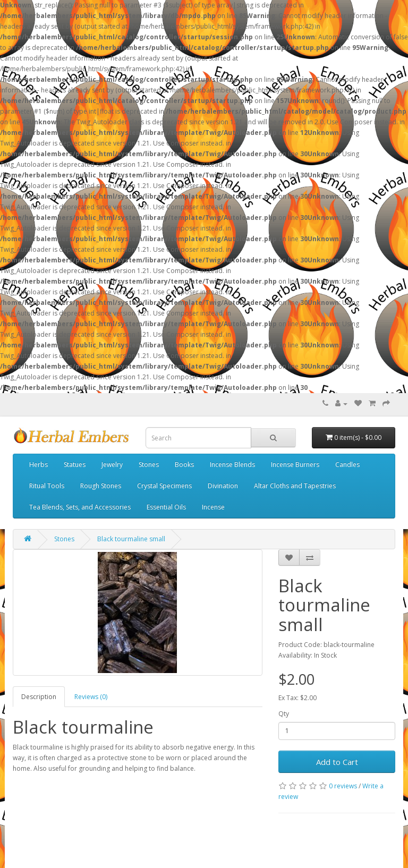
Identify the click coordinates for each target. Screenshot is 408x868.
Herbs (39, 465)
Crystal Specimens (164, 486)
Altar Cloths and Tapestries (295, 486)
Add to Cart (337, 762)
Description (39, 697)
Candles (347, 465)
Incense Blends (232, 465)
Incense (213, 507)
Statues (75, 465)
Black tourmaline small (131, 539)
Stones (149, 465)
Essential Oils (166, 507)
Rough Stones (101, 486)
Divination (223, 486)
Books (184, 465)
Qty (284, 714)
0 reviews (343, 786)
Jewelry (112, 465)
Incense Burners (295, 465)
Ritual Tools (47, 486)
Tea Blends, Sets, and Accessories (80, 507)
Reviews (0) (91, 697)
